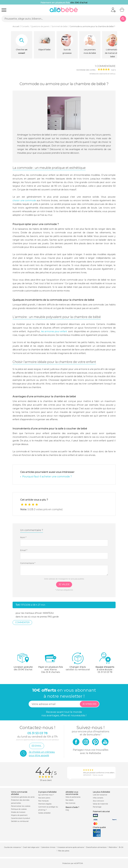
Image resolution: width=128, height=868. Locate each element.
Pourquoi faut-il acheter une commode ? (47, 477)
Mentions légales (45, 804)
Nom (23, 537)
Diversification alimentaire (96, 847)
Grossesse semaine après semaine (71, 847)
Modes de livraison (18, 812)
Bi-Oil (121, 847)
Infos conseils (98, 798)
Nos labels (70, 800)
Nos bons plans (44, 798)
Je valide (64, 584)
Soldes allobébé (44, 813)
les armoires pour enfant (54, 331)
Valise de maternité (100, 804)
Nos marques (43, 801)
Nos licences (70, 803)
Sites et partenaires (73, 797)
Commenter (22, 622)
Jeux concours (98, 801)
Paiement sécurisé (101, 811)
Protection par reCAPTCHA (73, 863)
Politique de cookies (19, 809)
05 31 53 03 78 (105, 672)
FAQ (67, 810)
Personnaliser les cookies (21, 806)
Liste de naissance (100, 795)
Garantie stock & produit (21, 818)
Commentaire (28, 563)
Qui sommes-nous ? (46, 795)
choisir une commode (24, 200)
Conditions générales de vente (23, 797)
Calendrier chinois (48, 847)
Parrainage (97, 807)
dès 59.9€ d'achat (23, 663)
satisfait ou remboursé (78, 661)
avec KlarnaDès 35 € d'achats (51, 663)
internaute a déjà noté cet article (102, 74)
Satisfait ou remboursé (20, 821)
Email (24, 550)
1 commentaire (105, 66)
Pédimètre (113, 847)
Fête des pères (64, 851)
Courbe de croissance (12, 847)
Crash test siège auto (31, 847)
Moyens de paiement (19, 815)
